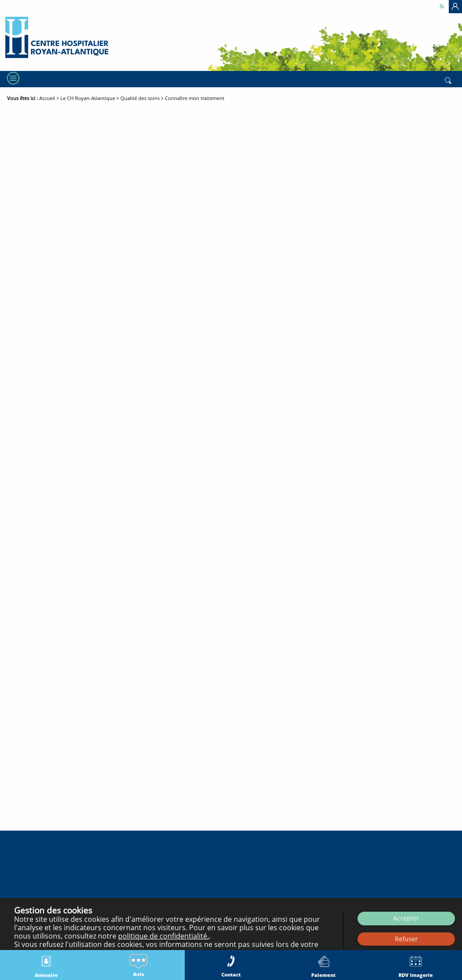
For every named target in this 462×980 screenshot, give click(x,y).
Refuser (406, 939)
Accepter (406, 918)
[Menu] (12, 78)
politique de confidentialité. (164, 936)
